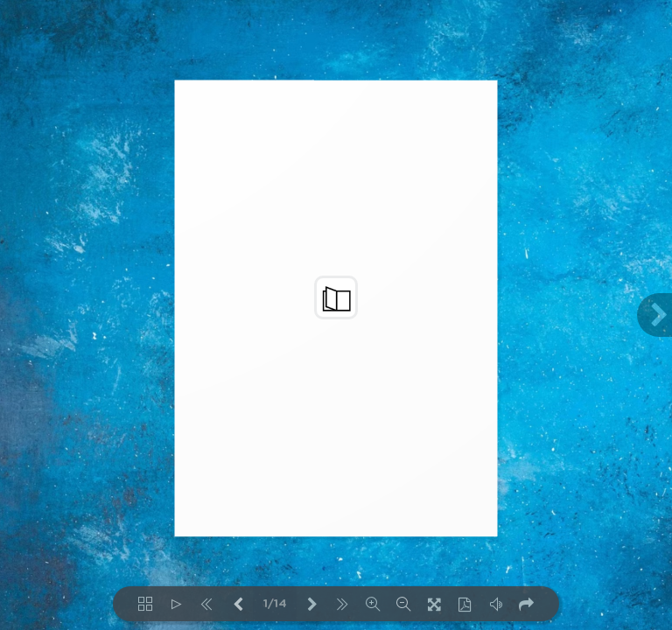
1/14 (275, 604)
